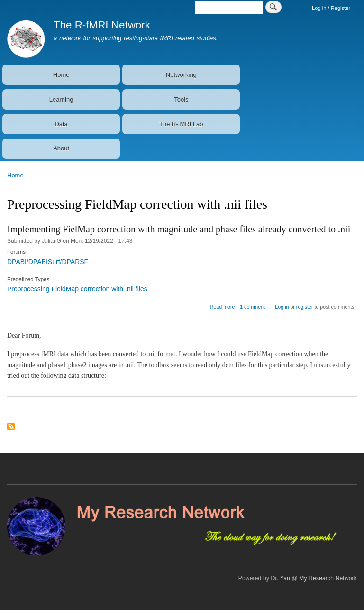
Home (61, 75)
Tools (181, 99)
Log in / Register (331, 8)
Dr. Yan (281, 578)
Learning (61, 99)
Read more (223, 307)
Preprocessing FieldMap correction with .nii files (77, 289)
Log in (282, 307)
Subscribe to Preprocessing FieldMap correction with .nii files (11, 427)
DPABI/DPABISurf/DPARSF (48, 262)
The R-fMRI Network (102, 25)
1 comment (252, 307)
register (305, 307)
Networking (181, 75)
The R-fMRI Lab (181, 124)
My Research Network (328, 578)
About (61, 148)
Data (61, 124)
